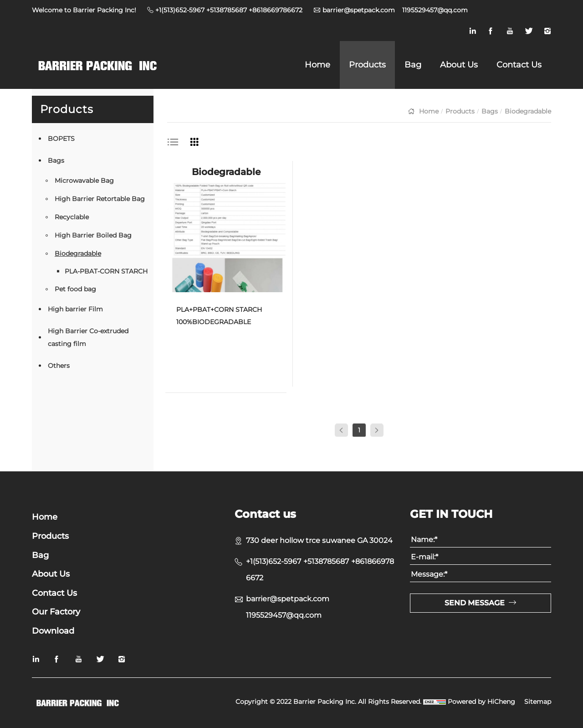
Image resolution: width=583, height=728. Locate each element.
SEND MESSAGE (475, 603)
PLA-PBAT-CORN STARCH (106, 271)
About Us (459, 65)
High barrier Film (75, 309)
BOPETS (61, 139)
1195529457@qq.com (435, 10)
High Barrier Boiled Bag (93, 235)
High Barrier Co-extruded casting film (88, 337)
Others (59, 366)
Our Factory (56, 612)
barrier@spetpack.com (359, 10)
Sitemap (538, 702)
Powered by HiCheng (481, 702)
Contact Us (519, 65)
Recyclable (72, 217)
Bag (413, 65)
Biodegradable (78, 253)
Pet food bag (75, 289)
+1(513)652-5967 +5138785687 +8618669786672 (229, 10)
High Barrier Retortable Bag (100, 199)
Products (367, 65)
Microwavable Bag (84, 181)
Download (53, 631)
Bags (56, 160)
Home (317, 65)
